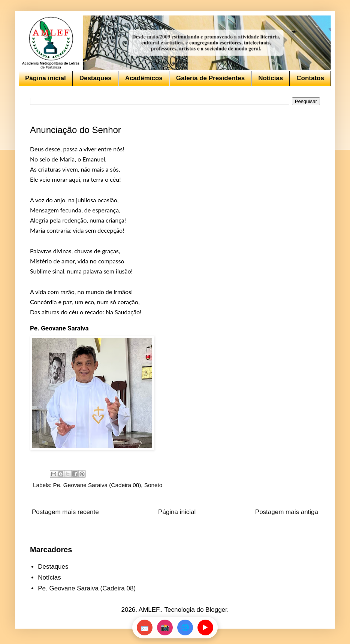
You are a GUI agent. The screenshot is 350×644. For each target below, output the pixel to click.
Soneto (153, 485)
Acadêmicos (144, 78)
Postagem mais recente (65, 512)
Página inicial (46, 78)
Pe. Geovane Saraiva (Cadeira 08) (97, 485)
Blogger (216, 610)
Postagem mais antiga (287, 512)
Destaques (96, 78)
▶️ (205, 628)
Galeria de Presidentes (210, 78)
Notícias (271, 78)
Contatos (310, 78)
